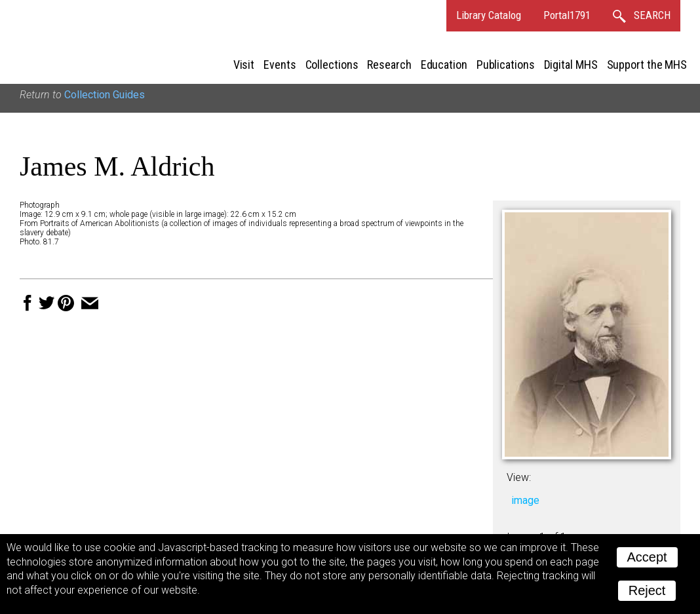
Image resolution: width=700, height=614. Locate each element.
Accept (647, 557)
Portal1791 (567, 15)
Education (444, 65)
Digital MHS (571, 65)
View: (519, 477)
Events (280, 65)
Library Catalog (489, 15)
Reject (647, 590)
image (525, 500)
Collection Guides (105, 95)
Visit (244, 65)
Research (389, 65)
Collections (332, 65)
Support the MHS (647, 65)
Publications (506, 65)
